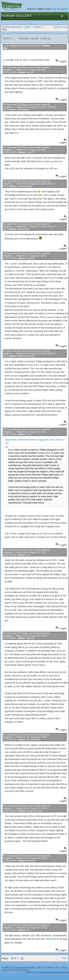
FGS (29, 434)
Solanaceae (23, 110)
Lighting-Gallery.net (11, 27)
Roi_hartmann (34, 740)
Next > (15, 958)
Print (65, 958)
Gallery (24, 16)
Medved (31, 258)
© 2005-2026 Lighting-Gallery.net (18, 968)
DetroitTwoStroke (26, 356)
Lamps (27, 27)
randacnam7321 (35, 811)
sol (28, 555)
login (55, 9)
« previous (58, 27)
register (64, 9)
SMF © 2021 (54, 968)
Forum (8, 16)
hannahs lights (25, 186)
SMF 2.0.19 (41, 968)
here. (17, 133)
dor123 (30, 72)
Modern (38, 27)
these (54, 939)
